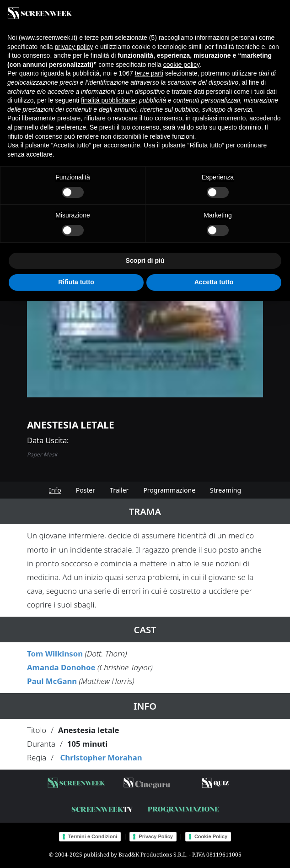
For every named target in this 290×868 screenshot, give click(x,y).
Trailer (119, 490)
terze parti (149, 73)
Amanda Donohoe (61, 667)
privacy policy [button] (74, 47)
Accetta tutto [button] (214, 282)
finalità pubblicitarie (108, 100)
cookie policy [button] (181, 65)
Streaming (226, 490)
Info (55, 490)
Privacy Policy (156, 836)
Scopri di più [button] (145, 260)
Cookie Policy (211, 836)
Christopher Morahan (101, 757)
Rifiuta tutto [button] (76, 282)
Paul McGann (52, 681)
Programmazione (169, 490)
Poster (86, 490)
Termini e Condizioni (93, 836)
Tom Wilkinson (55, 654)
